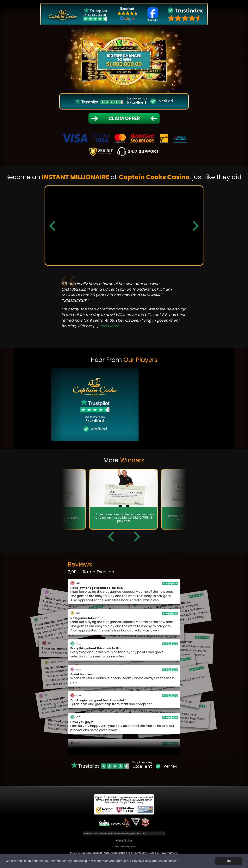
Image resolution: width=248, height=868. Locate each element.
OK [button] (229, 861)
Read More (109, 326)
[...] (106, 326)
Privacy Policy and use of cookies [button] (155, 861)
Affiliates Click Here (124, 840)
